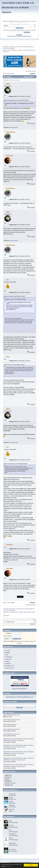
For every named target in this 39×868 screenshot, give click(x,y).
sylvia (24, 50)
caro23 (11, 838)
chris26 (28, 50)
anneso (32, 50)
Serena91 (10, 156)
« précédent (28, 71)
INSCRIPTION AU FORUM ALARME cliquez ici (19, 36)
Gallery (7, 661)
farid (23, 741)
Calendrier (8, 659)
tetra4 (15, 724)
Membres (8, 664)
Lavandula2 (12, 794)
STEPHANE (12, 843)
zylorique (10, 545)
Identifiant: (9, 633)
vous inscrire (32, 21)
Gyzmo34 (11, 809)
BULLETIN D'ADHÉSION (20, 689)
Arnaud (11, 801)
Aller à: (34, 620)
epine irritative (7, 715)
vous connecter (22, 21)
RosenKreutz (17, 720)
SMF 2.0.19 (13, 862)
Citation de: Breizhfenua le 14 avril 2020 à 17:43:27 (16, 100)
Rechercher (9, 657)
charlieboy (12, 805)
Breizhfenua (11, 132)
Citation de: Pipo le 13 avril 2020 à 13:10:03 (14, 296)
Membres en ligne (10, 783)
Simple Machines (27, 862)
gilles (8, 84)
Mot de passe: (8, 636)
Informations (9, 866)
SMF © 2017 (19, 862)
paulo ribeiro (17, 715)
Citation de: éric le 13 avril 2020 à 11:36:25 (15, 299)
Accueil (7, 650)
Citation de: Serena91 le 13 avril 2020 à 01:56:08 (15, 464)
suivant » (34, 71)
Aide (7, 655)
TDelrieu (20, 50)
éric (8, 280)
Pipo (8, 357)
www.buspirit (15, 127)
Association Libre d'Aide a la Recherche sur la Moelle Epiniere (18, 8)
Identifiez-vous (10, 666)
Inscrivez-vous (10, 668)
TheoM (23, 747)
